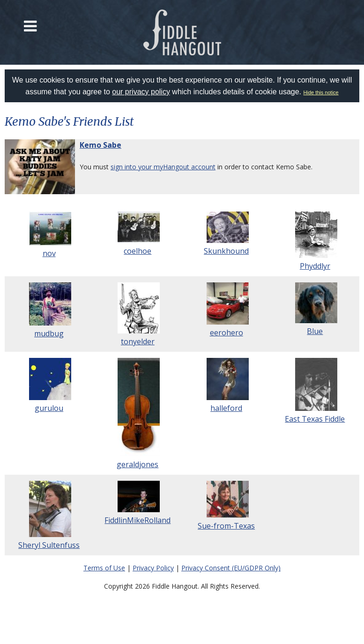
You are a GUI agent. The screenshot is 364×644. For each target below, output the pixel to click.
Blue (315, 331)
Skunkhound (226, 251)
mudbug (49, 333)
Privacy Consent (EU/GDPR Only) (231, 568)
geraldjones (137, 464)
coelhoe (137, 251)
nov (49, 253)
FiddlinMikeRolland (137, 520)
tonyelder (138, 341)
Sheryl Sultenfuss (49, 545)
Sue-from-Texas (226, 526)
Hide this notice (321, 92)
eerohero (227, 333)
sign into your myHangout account (163, 167)
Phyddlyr (315, 266)
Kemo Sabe (100, 145)
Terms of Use (104, 568)
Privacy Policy (153, 568)
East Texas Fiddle (315, 419)
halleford (226, 408)
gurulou (49, 408)
